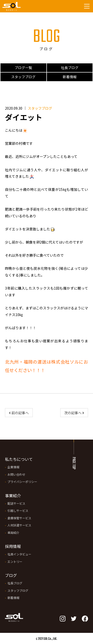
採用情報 (13, 546)
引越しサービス (18, 510)
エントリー (15, 561)
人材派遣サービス (19, 525)
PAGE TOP (74, 463)
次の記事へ (74, 414)
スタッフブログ (23, 77)
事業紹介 (13, 495)
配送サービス (16, 503)
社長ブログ (70, 68)
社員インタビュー (19, 554)
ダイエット (24, 117)
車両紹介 (13, 533)
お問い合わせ (16, 474)
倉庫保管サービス (19, 518)
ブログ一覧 (23, 68)
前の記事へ (19, 414)
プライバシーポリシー (22, 482)
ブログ (11, 575)
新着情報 (70, 77)
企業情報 (13, 467)
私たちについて (19, 459)
